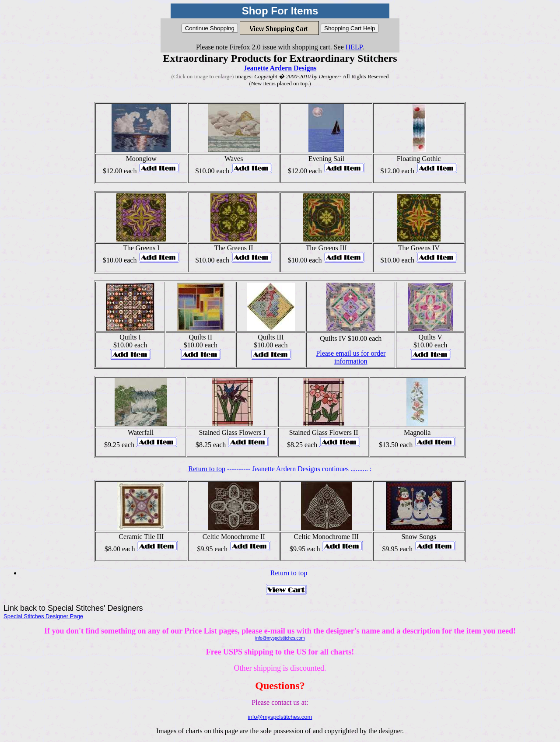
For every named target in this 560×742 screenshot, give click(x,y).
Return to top (207, 469)
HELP (354, 47)
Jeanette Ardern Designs (280, 68)
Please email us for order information (351, 357)
